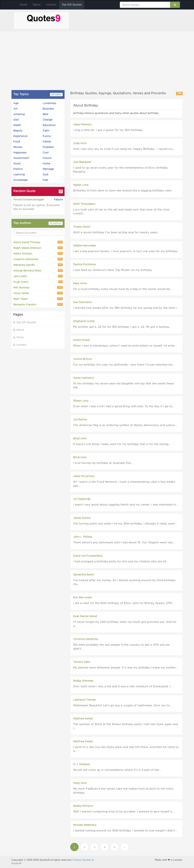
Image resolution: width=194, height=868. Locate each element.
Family (47, 142)
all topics (56, 94)
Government (21, 158)
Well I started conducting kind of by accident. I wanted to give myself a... (124, 812)
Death (17, 125)
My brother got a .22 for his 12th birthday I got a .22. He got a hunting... (122, 327)
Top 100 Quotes (72, 5)
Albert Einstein (38, 253)
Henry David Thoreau (38, 242)
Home (23, 5)
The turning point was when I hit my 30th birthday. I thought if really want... (125, 524)
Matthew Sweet (83, 719)
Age (16, 103)
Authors (51, 5)
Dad (16, 120)
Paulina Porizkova (84, 265)
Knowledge (20, 180)
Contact (20, 345)
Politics (18, 169)
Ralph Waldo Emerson (38, 248)
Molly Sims (80, 783)
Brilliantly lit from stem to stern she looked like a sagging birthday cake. (123, 191)
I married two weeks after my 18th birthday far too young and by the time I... (126, 308)
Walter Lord (81, 185)
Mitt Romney (38, 287)
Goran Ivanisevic (84, 378)
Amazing (19, 114)
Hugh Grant (38, 282)
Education (49, 125)
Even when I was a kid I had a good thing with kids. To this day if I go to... (124, 406)
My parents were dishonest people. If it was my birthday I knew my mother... (125, 668)
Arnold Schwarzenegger (29, 200)
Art (15, 109)
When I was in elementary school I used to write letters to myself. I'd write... (125, 346)
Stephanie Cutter (84, 321)
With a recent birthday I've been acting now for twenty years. (116, 232)
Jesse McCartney (84, 476)
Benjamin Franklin (38, 304)
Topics (36, 5)
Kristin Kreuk (81, 340)
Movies (18, 147)
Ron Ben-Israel (82, 598)
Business (48, 109)
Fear (45, 180)
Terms (18, 337)
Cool (46, 153)
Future (47, 158)
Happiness (20, 153)
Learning (19, 175)
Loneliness (49, 103)
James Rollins (82, 518)
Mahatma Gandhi (38, 265)
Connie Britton (83, 359)
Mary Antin (80, 284)
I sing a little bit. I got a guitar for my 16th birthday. (108, 130)
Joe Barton (80, 420)
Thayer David (82, 227)
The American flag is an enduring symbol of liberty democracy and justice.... (125, 425)
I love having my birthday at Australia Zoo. (102, 463)
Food (17, 142)
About (19, 330)
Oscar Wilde (38, 293)
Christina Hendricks (86, 639)
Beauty (18, 131)
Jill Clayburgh (82, 499)
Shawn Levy (81, 401)
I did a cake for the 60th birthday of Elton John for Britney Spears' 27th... (124, 603)
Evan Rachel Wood (85, 616)
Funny (47, 136)
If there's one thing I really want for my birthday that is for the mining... (122, 444)
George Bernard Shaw (38, 270)
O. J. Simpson (82, 764)
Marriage (48, 169)
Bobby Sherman (83, 681)
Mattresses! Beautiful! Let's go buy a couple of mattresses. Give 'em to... (122, 705)
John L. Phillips (83, 537)
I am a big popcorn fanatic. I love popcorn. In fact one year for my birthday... (126, 251)
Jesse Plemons (82, 125)
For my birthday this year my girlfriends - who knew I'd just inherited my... (124, 365)
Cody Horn (80, 143)
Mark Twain (38, 299)
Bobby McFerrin (83, 806)
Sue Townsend (82, 302)
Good (17, 164)
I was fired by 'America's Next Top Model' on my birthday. (113, 270)
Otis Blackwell (82, 162)
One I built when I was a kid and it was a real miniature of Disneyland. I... (123, 686)
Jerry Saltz (38, 276)
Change (47, 120)
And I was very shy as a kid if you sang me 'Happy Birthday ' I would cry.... (124, 149)
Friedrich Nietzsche (38, 259)
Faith (46, 131)
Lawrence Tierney (84, 700)
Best (45, 114)
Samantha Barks (83, 575)
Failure (58, 200)
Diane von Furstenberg (88, 556)
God (45, 175)
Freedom (48, 147)
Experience (20, 136)
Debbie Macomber (85, 246)
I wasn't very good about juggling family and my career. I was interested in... (126, 505)
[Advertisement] (97, 61)
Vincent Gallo (82, 662)
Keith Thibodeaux (84, 204)
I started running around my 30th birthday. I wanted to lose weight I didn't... (125, 831)
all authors (56, 223)
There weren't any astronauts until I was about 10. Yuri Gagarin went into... (124, 543)
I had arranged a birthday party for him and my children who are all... (121, 562)
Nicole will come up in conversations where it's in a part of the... (117, 770)
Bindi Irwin (80, 439)
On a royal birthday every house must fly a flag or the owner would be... (123, 289)
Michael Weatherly (85, 825)
